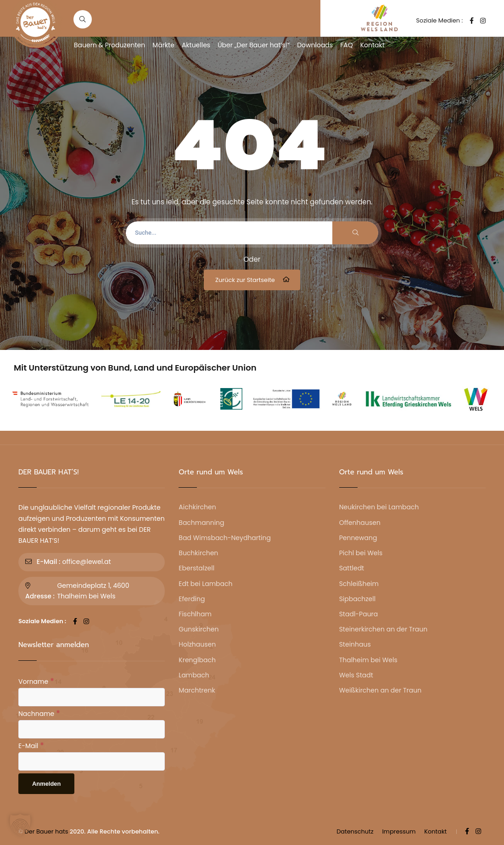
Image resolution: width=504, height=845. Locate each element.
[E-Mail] (92, 761)
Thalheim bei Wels (368, 660)
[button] (20, 825)
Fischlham (195, 614)
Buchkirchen (198, 553)
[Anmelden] (46, 784)
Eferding (192, 599)
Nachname (39, 713)
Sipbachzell (357, 599)
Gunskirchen (199, 629)
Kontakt (372, 45)
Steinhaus (355, 644)
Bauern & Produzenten (109, 45)
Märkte (163, 45)
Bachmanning (201, 523)
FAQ (347, 45)
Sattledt (352, 568)
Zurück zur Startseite (253, 280)
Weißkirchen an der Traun (380, 690)
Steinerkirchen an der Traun (383, 629)
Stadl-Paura (359, 614)
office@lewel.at (86, 562)
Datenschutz (355, 831)
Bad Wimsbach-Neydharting (225, 538)
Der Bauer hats (47, 831)
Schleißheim (359, 584)
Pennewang (358, 538)
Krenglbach (197, 660)
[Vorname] (92, 697)
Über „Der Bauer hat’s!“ (254, 45)
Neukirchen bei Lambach (379, 507)
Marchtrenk (197, 690)
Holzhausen (197, 644)
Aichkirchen (197, 507)
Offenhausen (360, 523)
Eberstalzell (196, 568)
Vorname (36, 681)
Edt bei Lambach (205, 584)
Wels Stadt (356, 675)
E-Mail (31, 745)
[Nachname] (92, 729)
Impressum (399, 831)
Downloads (315, 45)
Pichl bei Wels (361, 553)
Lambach (194, 675)
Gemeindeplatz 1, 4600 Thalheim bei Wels (93, 591)
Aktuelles (196, 45)
